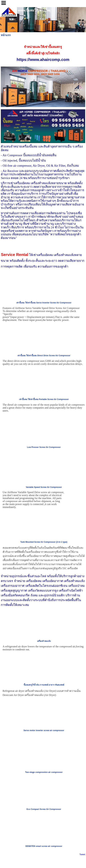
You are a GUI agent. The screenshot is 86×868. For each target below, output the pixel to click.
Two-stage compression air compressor (44, 772)
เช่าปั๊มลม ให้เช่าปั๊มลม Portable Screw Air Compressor (44, 399)
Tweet (82, 854)
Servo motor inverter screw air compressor (44, 730)
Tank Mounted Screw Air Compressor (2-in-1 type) (44, 542)
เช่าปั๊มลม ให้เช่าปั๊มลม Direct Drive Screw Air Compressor (44, 356)
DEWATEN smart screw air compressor (44, 846)
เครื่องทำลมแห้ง (44, 641)
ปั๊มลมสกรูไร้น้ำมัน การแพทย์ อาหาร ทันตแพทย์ (44, 685)
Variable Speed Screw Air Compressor (44, 487)
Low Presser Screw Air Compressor (44, 447)
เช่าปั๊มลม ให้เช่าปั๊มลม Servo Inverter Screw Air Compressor (44, 303)
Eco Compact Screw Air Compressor (44, 809)
